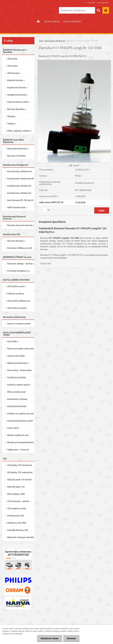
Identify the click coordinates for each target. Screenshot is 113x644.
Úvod (41, 41)
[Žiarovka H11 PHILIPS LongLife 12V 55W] (74, 61)
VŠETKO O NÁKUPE (52, 21)
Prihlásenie (91, 2)
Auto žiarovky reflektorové (55, 41)
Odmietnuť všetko (50, 638)
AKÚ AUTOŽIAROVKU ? (73, 21)
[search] (98, 10)
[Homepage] (38, 21)
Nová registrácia (103, 2)
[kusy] (43, 210)
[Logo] (22, 10)
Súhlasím (71, 638)
